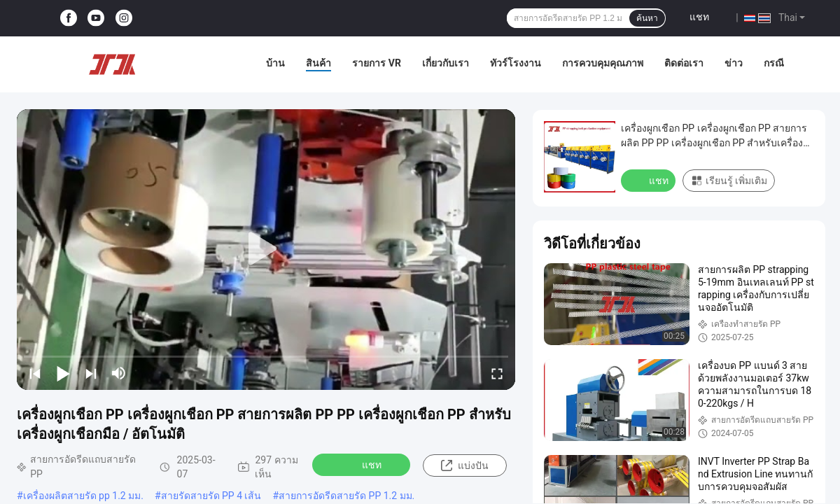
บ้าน (275, 63)
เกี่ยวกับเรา (446, 63)
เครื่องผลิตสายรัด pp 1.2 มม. (83, 496)
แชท (699, 17)
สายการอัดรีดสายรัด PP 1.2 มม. (346, 496)
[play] (266, 249)
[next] (91, 373)
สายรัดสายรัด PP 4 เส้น (211, 496)
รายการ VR (377, 63)
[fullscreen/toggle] (497, 373)
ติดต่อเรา (684, 63)
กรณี (774, 63)
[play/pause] (63, 373)
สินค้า (318, 63)
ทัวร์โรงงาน (516, 63)
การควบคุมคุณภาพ (603, 63)
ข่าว (734, 63)
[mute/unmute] (119, 373)
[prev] (35, 373)
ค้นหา (647, 18)
